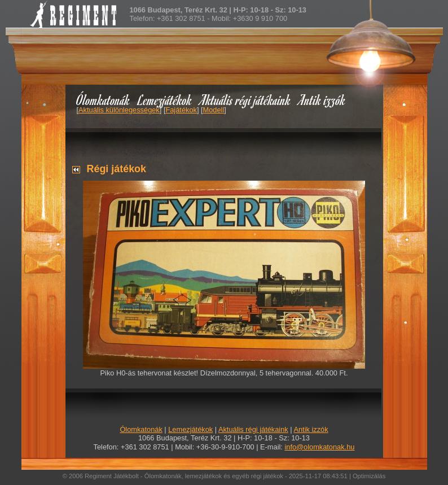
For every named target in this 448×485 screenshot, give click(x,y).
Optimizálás (369, 476)
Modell (214, 110)
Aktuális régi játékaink (245, 100)
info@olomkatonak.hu (319, 447)
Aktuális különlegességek (119, 110)
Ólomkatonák (103, 100)
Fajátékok (181, 110)
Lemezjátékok (165, 100)
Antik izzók (322, 100)
